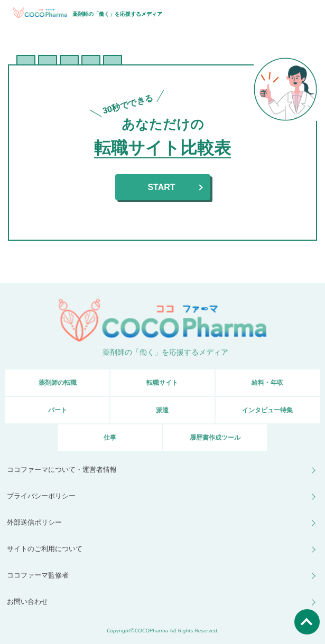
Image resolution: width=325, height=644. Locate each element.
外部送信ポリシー (34, 522)
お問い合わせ (27, 602)
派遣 (162, 410)
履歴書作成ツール (215, 438)
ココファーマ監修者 (38, 575)
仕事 (110, 438)
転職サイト (162, 383)
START (161, 187)
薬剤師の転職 (58, 383)
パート (58, 410)
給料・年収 (267, 383)
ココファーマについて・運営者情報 (62, 470)
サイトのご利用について (45, 549)
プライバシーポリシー (41, 496)
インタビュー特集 (267, 410)
